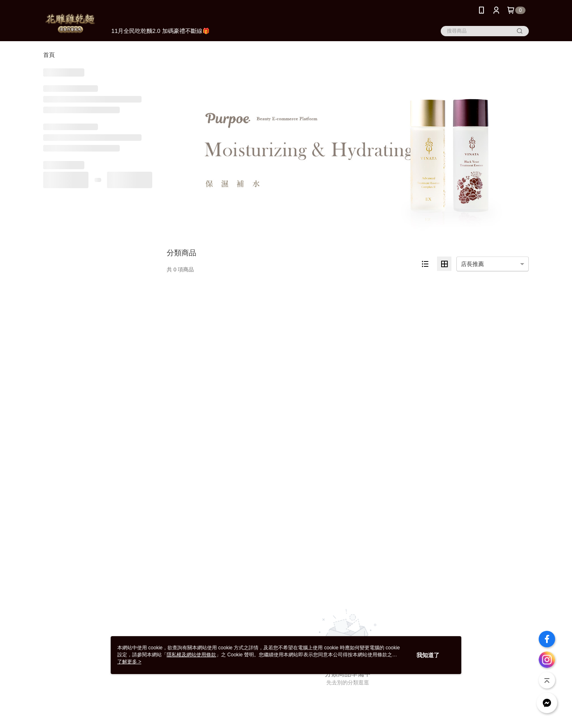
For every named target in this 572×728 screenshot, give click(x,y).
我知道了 (428, 655)
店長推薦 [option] (472, 264)
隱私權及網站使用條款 (191, 655)
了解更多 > (129, 662)
